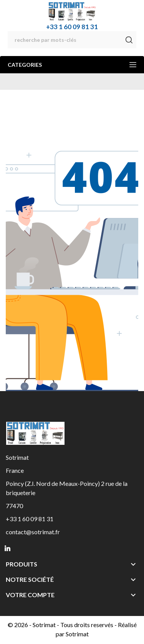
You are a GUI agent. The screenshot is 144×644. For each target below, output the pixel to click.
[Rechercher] (72, 40)
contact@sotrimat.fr (33, 532)
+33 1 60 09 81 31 (72, 27)
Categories (72, 65)
